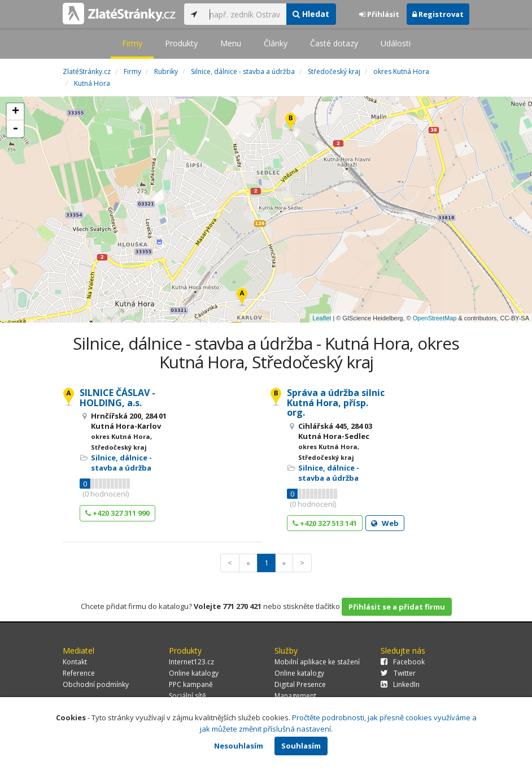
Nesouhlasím (239, 746)
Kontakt (75, 662)
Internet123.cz (191, 662)
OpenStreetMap (435, 318)
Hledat (311, 14)
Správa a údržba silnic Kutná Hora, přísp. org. (336, 403)
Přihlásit (379, 14)
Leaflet (322, 318)
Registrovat (438, 14)
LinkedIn (400, 684)
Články (276, 43)
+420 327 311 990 (117, 513)
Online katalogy (194, 673)
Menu (231, 43)
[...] (245, 14)
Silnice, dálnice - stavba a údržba (121, 463)
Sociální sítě (187, 696)
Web (385, 523)
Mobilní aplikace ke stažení (317, 662)
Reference (79, 673)
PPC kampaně (191, 684)
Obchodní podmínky (96, 684)
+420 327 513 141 (325, 523)
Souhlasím (301, 746)
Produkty (181, 43)
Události (396, 43)
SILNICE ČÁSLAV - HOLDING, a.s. (117, 398)
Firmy (132, 43)
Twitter (398, 673)
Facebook (403, 662)
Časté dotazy (334, 43)
